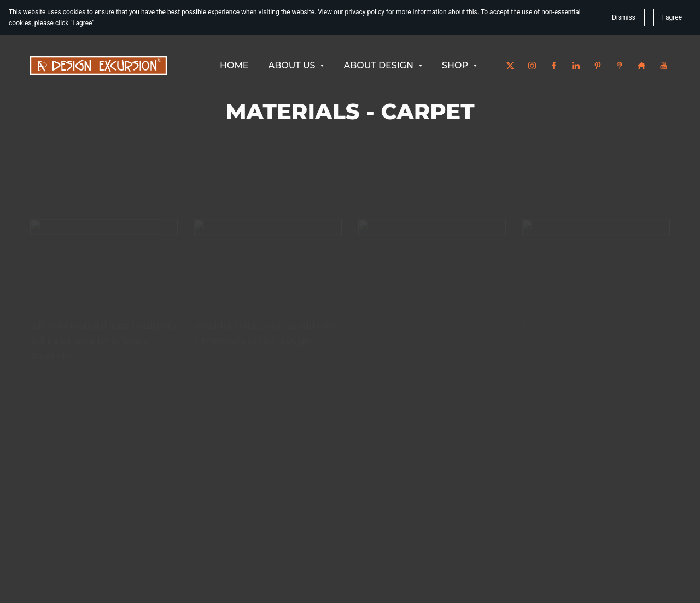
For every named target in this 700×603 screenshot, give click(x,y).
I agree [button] (672, 17)
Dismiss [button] (624, 17)
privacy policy (365, 12)
